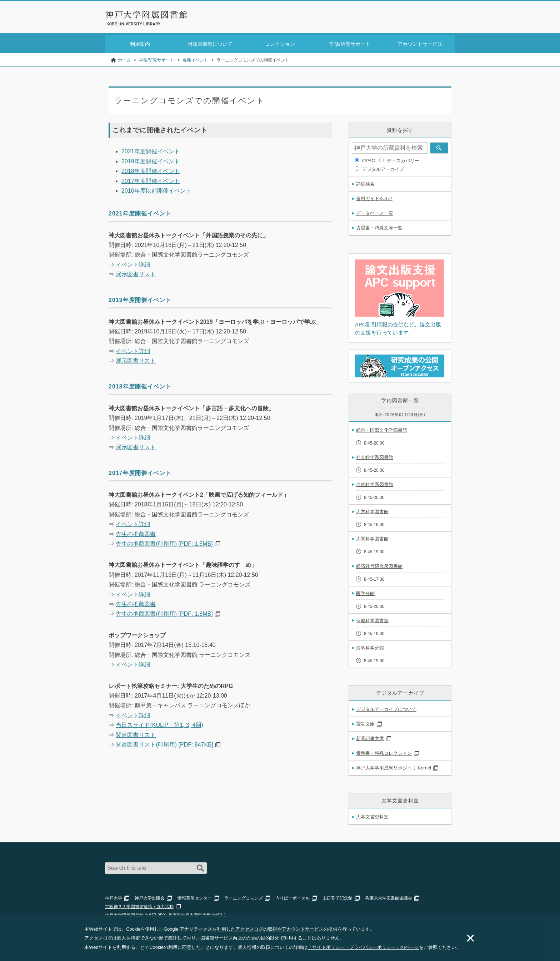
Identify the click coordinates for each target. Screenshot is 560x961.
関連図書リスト (136, 734)
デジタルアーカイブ (383, 168)
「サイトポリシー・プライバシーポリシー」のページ (363, 947)
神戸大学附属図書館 (146, 15)
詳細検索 (365, 182)
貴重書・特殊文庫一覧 (379, 226)
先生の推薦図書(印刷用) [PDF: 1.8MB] (164, 612)
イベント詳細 (133, 263)
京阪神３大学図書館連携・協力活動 (139, 905)
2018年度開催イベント (151, 170)
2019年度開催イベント (151, 160)
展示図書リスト (136, 273)
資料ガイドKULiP (374, 197)
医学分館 (365, 592)
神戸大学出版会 (150, 897)
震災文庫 (365, 722)
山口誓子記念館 (337, 897)
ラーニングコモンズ (244, 897)
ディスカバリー (403, 159)
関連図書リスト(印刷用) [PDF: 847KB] (164, 743)
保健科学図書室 (372, 619)
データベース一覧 (375, 212)
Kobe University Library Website (137, 24)
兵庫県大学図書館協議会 (389, 897)
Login (441, 19)
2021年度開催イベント (151, 150)
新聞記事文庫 (370, 737)
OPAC (369, 159)
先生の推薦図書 (136, 533)
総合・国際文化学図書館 (382, 429)
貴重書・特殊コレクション (384, 752)
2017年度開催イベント (151, 180)
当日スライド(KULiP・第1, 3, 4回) (159, 724)
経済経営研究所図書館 (379, 565)
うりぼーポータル (292, 897)
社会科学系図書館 (375, 456)
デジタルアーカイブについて (386, 708)
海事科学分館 (370, 646)
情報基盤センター (195, 897)
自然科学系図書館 (375, 483)
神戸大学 (114, 897)
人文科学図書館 (372, 510)
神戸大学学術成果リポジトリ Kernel (394, 766)
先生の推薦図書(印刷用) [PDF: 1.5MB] (164, 542)
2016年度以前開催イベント (156, 189)
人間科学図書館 (372, 537)
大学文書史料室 (372, 815)
